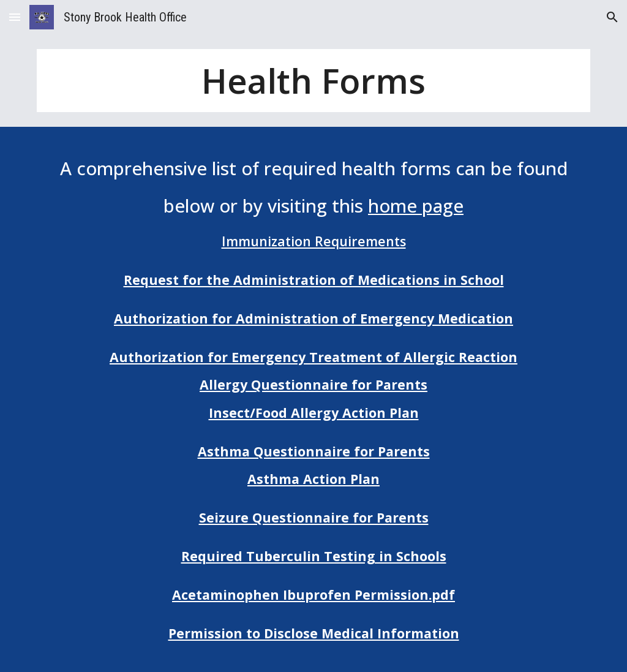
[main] (314, 81)
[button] (15, 17)
